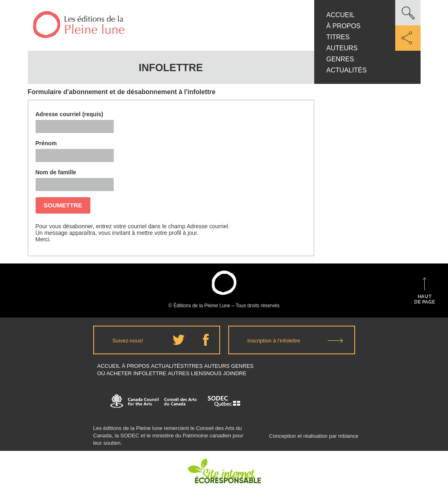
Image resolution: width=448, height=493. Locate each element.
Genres (340, 59)
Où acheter (115, 373)
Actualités (347, 70)
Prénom (46, 143)
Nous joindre (226, 373)
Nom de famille (56, 172)
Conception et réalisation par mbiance (314, 440)
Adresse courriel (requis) (70, 114)
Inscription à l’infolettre (274, 341)
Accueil (341, 15)
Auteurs (342, 48)
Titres (338, 37)
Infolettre (150, 373)
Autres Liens (187, 373)
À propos (344, 26)
